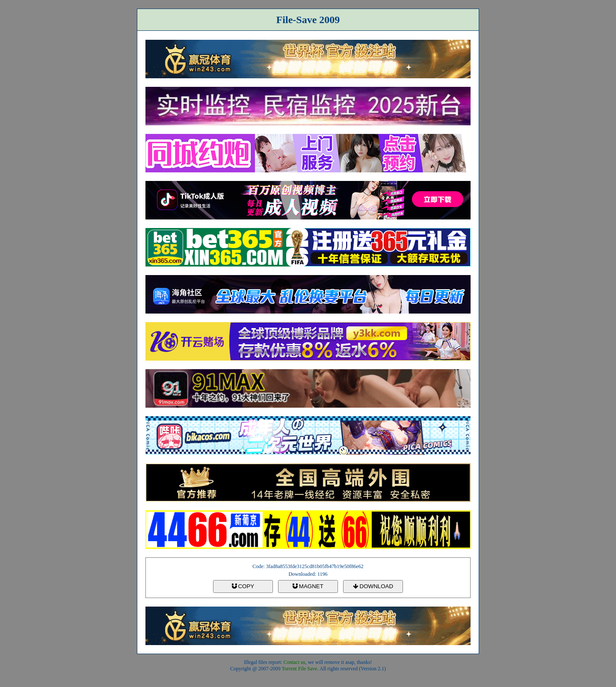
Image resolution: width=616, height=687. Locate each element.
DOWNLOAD (373, 586)
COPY (243, 586)
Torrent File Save (300, 669)
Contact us (295, 662)
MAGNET (308, 586)
